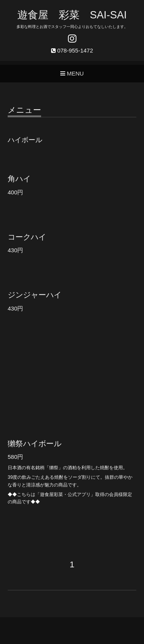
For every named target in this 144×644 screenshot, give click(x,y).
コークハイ (27, 237)
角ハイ (19, 179)
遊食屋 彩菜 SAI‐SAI (72, 15)
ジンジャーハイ (35, 295)
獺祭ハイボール (35, 444)
